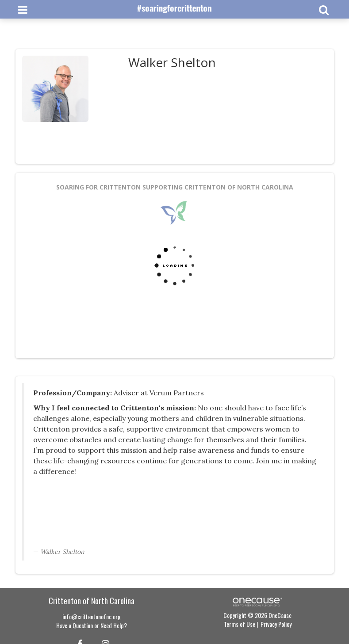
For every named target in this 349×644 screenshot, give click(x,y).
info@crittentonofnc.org (92, 616)
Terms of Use (240, 624)
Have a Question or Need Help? (92, 625)
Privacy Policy (276, 624)
